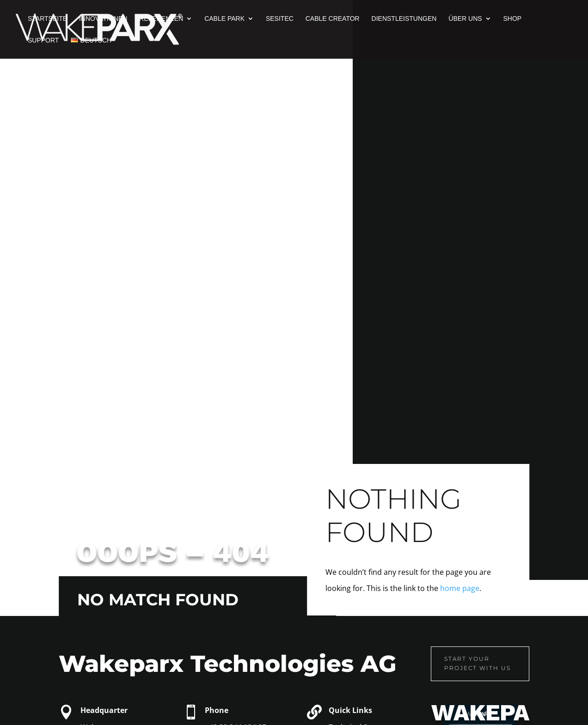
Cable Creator (333, 19)
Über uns (465, 19)
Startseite (47, 19)
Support (43, 40)
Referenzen (161, 19)
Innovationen (103, 19)
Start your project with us (457, 663)
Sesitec (280, 19)
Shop (513, 19)
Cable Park (224, 19)
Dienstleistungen (404, 19)
